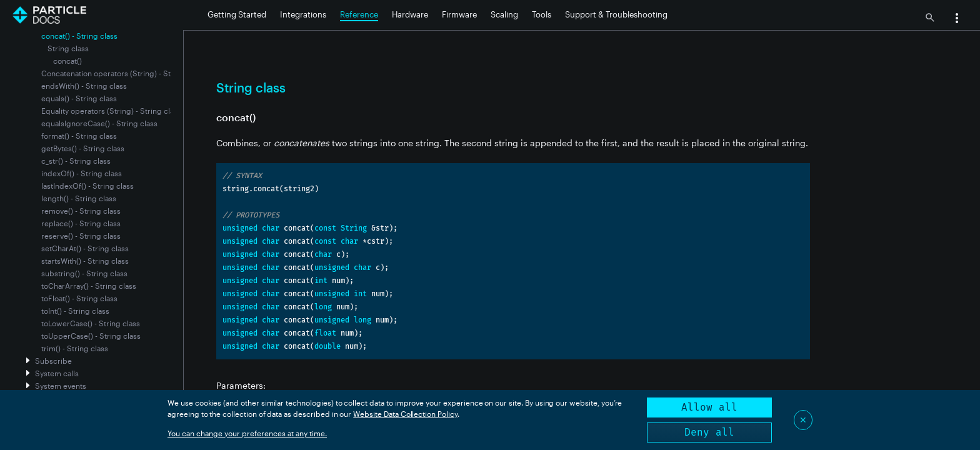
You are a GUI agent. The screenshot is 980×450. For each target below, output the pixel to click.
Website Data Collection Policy (405, 414)
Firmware (459, 14)
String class (68, 48)
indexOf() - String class (82, 173)
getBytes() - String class (83, 148)
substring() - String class (84, 273)
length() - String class (79, 198)
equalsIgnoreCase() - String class (99, 123)
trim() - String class (75, 348)
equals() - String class (79, 98)
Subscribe (53, 361)
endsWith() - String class (84, 86)
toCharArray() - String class (89, 286)
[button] (957, 19)
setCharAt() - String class (85, 248)
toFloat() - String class (79, 298)
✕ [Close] (803, 420)
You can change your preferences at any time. (247, 433)
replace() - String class (81, 223)
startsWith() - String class (85, 261)
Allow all (709, 407)
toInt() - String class (75, 311)
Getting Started (237, 14)
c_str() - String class (76, 161)
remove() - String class (81, 211)
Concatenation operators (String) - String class (123, 73)
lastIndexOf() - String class (87, 186)
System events (61, 386)
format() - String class (79, 136)
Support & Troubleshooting (616, 14)
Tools (542, 14)
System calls (57, 373)
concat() (67, 61)
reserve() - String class (81, 236)
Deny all (709, 432)
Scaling (504, 14)
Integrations (303, 14)
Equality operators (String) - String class (111, 111)
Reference (359, 14)
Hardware (410, 14)
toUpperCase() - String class (91, 336)
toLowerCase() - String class (91, 323)
